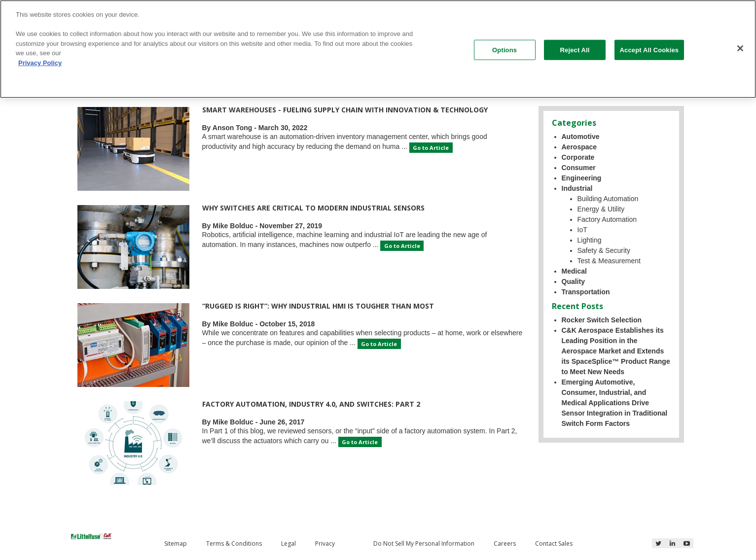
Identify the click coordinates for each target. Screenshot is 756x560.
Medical (574, 271)
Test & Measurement (609, 261)
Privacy (325, 543)
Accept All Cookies (649, 50)
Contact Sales (554, 543)
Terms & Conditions (234, 543)
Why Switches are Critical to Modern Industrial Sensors (313, 208)
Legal (288, 543)
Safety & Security (604, 250)
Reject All (575, 50)
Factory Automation (607, 219)
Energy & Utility (601, 209)
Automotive (581, 137)
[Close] (740, 48)
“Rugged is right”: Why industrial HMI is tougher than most (318, 306)
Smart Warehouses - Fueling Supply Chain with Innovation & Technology (345, 110)
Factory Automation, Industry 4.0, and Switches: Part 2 (311, 404)
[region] (378, 49)
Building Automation (608, 199)
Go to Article (431, 148)
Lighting (590, 240)
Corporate (578, 157)
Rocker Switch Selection (602, 320)
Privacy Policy (40, 63)
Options (504, 50)
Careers (505, 543)
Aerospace (579, 147)
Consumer (579, 168)
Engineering (582, 178)
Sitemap (176, 543)
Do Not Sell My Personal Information (424, 543)
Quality (573, 281)
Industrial (577, 188)
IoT (582, 230)
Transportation (586, 292)
